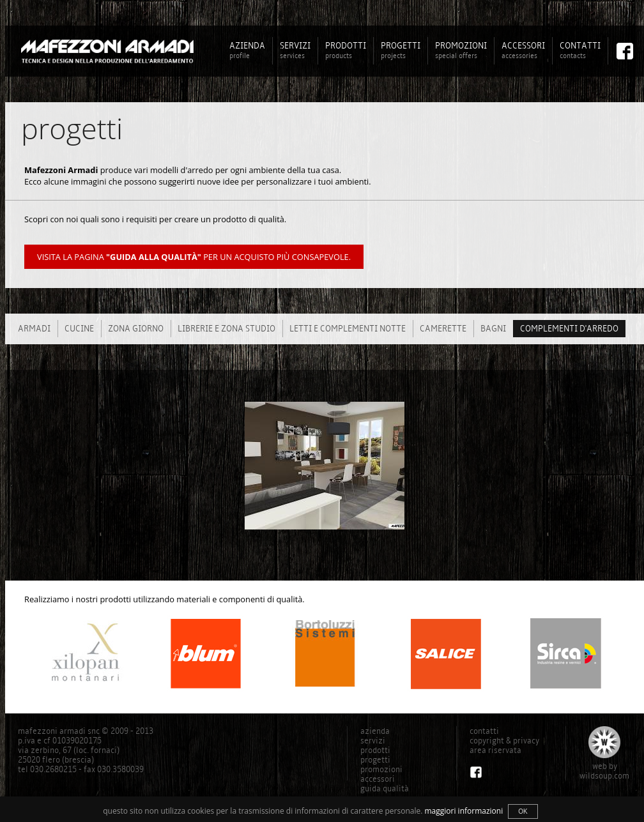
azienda (375, 731)
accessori (378, 779)
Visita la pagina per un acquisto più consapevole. (194, 257)
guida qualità (385, 788)
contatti (484, 731)
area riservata (495, 750)
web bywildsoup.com (604, 771)
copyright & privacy (504, 741)
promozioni (381, 769)
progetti (375, 760)
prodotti (375, 750)
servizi (373, 741)
